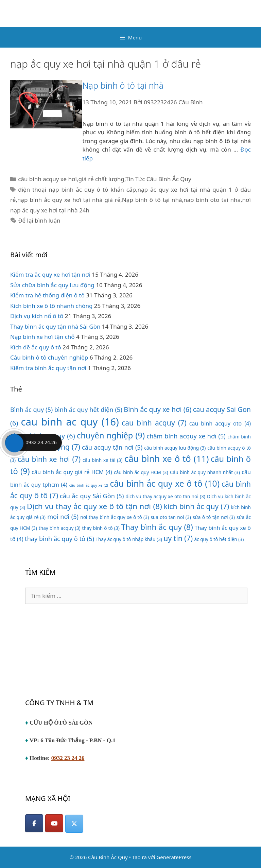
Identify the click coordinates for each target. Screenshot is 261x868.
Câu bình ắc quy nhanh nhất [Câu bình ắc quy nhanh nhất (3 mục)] (205, 472)
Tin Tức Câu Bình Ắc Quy (158, 179)
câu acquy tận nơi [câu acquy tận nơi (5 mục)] (112, 447)
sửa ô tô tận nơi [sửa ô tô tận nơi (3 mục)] (214, 517)
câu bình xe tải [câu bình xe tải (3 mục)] (102, 460)
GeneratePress (174, 857)
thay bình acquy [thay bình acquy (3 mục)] (60, 528)
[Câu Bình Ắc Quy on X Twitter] (74, 824)
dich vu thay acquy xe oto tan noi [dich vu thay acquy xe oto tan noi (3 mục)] (165, 496)
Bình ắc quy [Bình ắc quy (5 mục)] (31, 410)
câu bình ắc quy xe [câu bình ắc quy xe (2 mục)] (89, 485)
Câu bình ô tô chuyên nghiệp (49, 357)
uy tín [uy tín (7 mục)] (178, 538)
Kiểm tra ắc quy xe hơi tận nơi (50, 274)
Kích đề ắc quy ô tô (36, 347)
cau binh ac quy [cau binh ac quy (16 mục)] (70, 422)
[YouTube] (54, 823)
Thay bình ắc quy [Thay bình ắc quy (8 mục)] (157, 527)
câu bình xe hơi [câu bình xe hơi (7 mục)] (49, 459)
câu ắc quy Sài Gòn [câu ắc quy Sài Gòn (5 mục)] (92, 496)
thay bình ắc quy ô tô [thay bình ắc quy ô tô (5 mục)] (59, 539)
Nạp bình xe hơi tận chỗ (42, 337)
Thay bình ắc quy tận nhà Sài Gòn (55, 326)
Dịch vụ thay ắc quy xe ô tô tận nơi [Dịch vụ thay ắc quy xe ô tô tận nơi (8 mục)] (94, 506)
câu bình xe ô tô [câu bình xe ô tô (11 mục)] (167, 459)
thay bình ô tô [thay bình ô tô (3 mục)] (101, 528)
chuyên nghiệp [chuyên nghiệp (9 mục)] (111, 435)
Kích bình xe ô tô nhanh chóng (51, 306)
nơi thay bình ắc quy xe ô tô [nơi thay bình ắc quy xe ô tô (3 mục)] (115, 517)
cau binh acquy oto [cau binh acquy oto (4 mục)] (220, 423)
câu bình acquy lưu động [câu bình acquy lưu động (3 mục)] (175, 448)
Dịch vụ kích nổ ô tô (37, 316)
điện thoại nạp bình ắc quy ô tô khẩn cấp (77, 189)
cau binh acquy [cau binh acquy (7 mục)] (154, 423)
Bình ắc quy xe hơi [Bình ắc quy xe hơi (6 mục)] (158, 409)
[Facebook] (34, 823)
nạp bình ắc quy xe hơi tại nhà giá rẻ (69, 200)
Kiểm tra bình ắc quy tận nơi (48, 368)
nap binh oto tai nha (212, 200)
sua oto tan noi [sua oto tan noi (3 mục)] (171, 517)
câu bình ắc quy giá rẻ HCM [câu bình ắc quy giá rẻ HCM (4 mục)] (72, 472)
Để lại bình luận (39, 220)
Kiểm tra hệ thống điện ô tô (47, 295)
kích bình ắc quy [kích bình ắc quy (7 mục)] (196, 506)
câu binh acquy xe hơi (47, 179)
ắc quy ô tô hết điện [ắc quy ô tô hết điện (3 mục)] (219, 539)
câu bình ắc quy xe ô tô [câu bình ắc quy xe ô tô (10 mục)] (165, 483)
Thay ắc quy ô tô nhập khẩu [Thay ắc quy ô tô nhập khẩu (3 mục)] (129, 539)
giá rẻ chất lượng (101, 179)
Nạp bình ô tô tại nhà (123, 85)
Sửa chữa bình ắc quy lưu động (52, 285)
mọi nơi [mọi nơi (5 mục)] (63, 517)
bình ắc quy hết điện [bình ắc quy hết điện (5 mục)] (88, 410)
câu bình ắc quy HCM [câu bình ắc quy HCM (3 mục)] (141, 472)
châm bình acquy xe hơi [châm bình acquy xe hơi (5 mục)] (186, 436)
